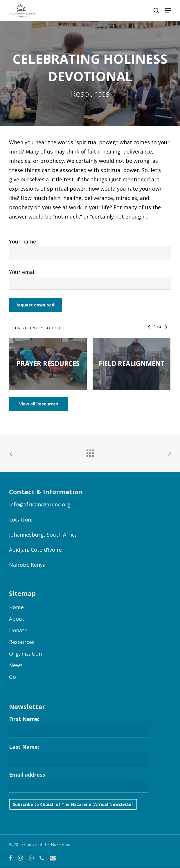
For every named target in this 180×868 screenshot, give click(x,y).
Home (16, 607)
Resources (22, 642)
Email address (27, 775)
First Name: (24, 719)
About (17, 619)
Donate (18, 630)
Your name (90, 249)
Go (12, 677)
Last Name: (24, 747)
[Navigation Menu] (168, 10)
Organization (25, 654)
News (16, 665)
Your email (90, 279)
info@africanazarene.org (40, 504)
